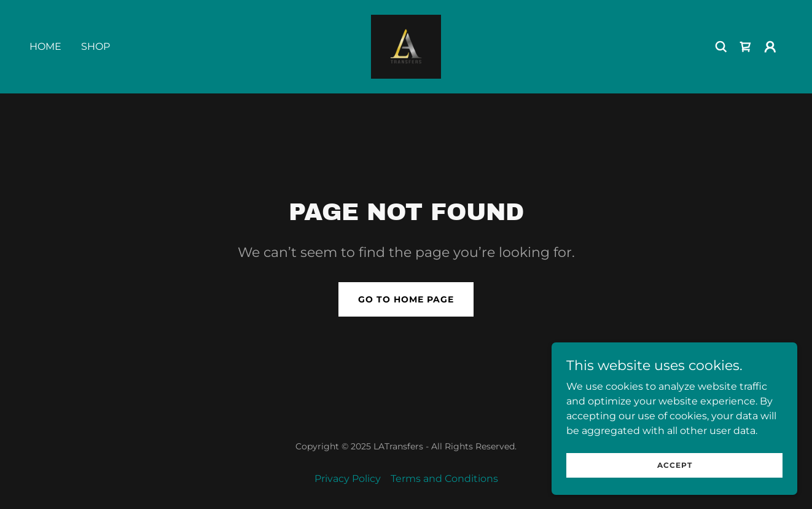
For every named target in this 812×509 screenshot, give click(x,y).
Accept (675, 482)
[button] (770, 47)
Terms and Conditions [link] (444, 479)
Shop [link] (96, 46)
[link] (406, 46)
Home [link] (45, 46)
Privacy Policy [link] (348, 479)
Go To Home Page (406, 299)
